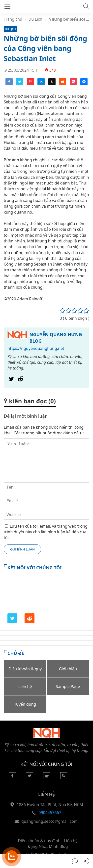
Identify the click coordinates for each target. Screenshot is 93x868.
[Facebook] (12, 778)
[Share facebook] (9, 84)
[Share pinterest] (30, 84)
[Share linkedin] (41, 84)
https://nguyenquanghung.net (36, 348)
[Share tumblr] (52, 84)
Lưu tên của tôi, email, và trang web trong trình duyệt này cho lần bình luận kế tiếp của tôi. (46, 532)
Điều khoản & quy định (39, 841)
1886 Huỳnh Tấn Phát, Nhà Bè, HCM (50, 805)
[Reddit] (20, 380)
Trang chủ (13, 19)
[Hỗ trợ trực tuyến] (11, 857)
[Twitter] (11, 380)
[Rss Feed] (64, 778)
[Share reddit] (63, 84)
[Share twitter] (20, 84)
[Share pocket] (73, 84)
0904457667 (50, 813)
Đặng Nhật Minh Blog (48, 846)
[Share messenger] (84, 84)
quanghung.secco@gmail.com (49, 821)
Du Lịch (35, 19)
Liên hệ (71, 841)
